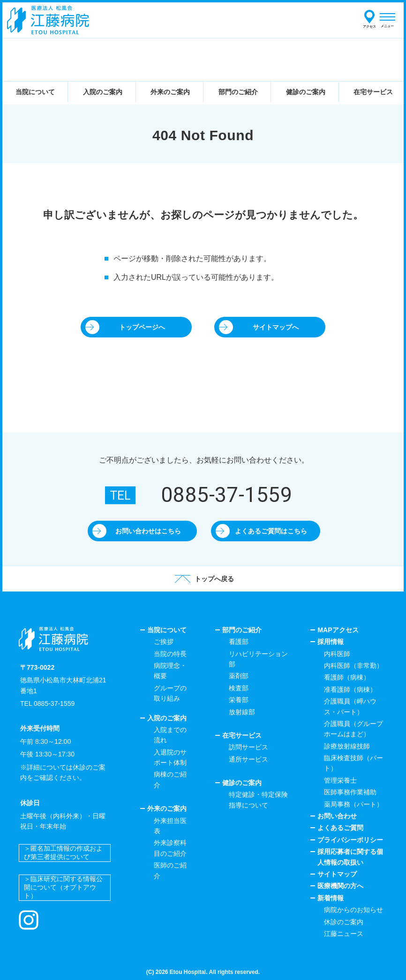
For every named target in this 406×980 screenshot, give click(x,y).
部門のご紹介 (242, 630)
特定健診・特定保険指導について (258, 800)
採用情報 (331, 642)
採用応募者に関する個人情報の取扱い (350, 857)
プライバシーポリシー (350, 840)
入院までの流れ (170, 735)
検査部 (239, 688)
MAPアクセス (338, 630)
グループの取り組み (170, 693)
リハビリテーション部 (258, 659)
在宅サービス (242, 735)
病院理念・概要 (170, 671)
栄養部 (239, 700)
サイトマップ (337, 874)
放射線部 (242, 712)
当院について (167, 630)
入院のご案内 (167, 718)
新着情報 (331, 898)
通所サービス (248, 759)
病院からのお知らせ (353, 910)
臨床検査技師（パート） (353, 763)
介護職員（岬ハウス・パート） (350, 706)
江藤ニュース (344, 934)
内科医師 (337, 654)
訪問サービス (248, 747)
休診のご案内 (344, 922)
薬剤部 (239, 676)
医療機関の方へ (340, 886)
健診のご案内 (242, 783)
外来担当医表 (170, 826)
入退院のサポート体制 (170, 757)
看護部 (239, 642)
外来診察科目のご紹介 (170, 848)
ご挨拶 (164, 642)
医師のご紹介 (170, 870)
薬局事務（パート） (353, 804)
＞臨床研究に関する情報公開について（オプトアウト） (63, 887)
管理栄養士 (340, 780)
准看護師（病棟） (350, 689)
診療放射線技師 (347, 746)
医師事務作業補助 (350, 792)
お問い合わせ (337, 816)
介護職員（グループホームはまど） (353, 729)
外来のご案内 (167, 808)
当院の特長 (170, 654)
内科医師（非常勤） (353, 666)
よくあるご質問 (340, 828)
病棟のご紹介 (170, 779)
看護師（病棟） (347, 677)
